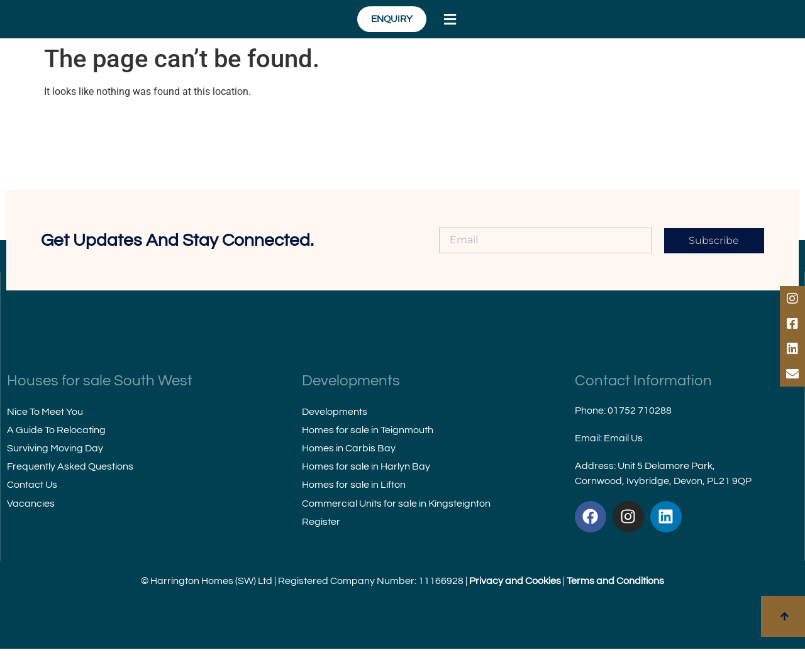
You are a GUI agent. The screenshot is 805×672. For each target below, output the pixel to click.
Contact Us (32, 508)
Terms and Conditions (615, 604)
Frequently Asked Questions (70, 490)
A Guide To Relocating (56, 453)
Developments (335, 434)
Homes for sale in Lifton (354, 508)
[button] (715, 31)
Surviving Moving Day (55, 471)
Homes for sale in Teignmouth (368, 453)
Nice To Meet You (45, 434)
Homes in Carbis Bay (349, 471)
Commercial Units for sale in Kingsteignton (396, 526)
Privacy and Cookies (515, 604)
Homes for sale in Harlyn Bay (366, 490)
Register (321, 544)
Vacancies (31, 526)
